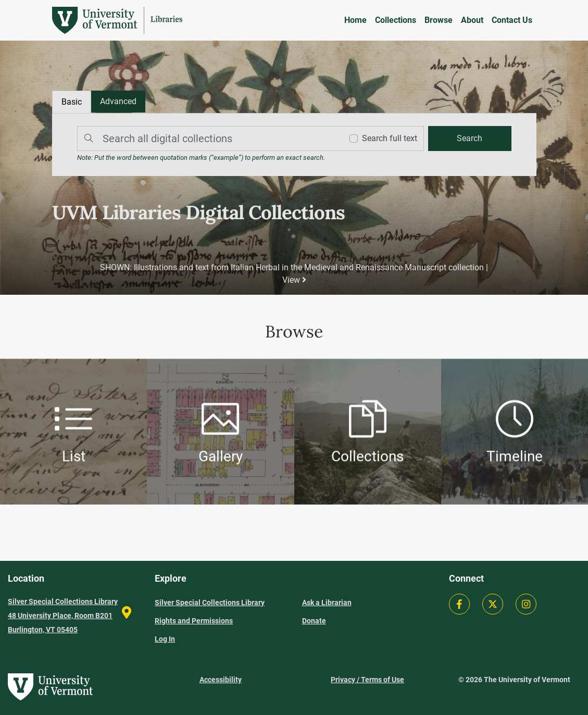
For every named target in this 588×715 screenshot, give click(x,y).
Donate (314, 621)
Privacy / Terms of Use (367, 680)
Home (355, 20)
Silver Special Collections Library (210, 603)
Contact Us (512, 20)
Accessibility (221, 680)
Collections (396, 20)
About (472, 20)
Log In (165, 639)
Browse (439, 20)
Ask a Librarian (327, 603)
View (294, 280)
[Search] (207, 139)
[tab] (118, 102)
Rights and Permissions (194, 621)
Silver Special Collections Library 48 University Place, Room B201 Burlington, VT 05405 (63, 616)
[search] (470, 139)
